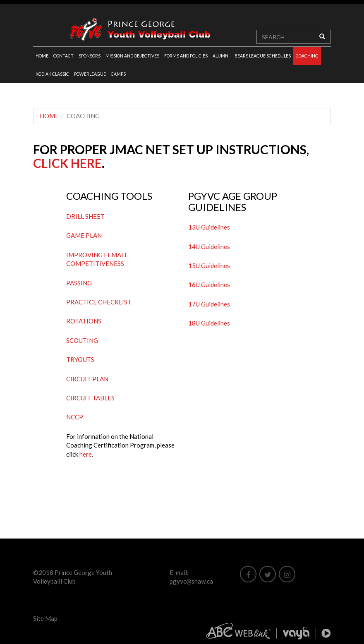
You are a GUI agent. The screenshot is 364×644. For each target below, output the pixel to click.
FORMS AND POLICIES (186, 56)
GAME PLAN (84, 235)
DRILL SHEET (85, 216)
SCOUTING (82, 340)
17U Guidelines (209, 304)
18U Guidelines (209, 323)
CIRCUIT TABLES (90, 398)
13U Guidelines (209, 227)
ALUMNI (221, 56)
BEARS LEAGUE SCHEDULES (263, 56)
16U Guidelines (209, 285)
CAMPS (118, 74)
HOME (42, 56)
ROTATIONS (84, 321)
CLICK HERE (67, 163)
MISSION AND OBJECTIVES (132, 56)
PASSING (79, 283)
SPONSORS (90, 56)
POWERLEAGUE (90, 74)
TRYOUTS (80, 359)
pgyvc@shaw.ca (191, 581)
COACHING (307, 56)
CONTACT (63, 56)
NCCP (75, 417)
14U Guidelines (209, 247)
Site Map (45, 618)
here (86, 454)
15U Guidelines (209, 266)
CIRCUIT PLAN (87, 379)
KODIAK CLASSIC (52, 74)
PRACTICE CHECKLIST (99, 302)
